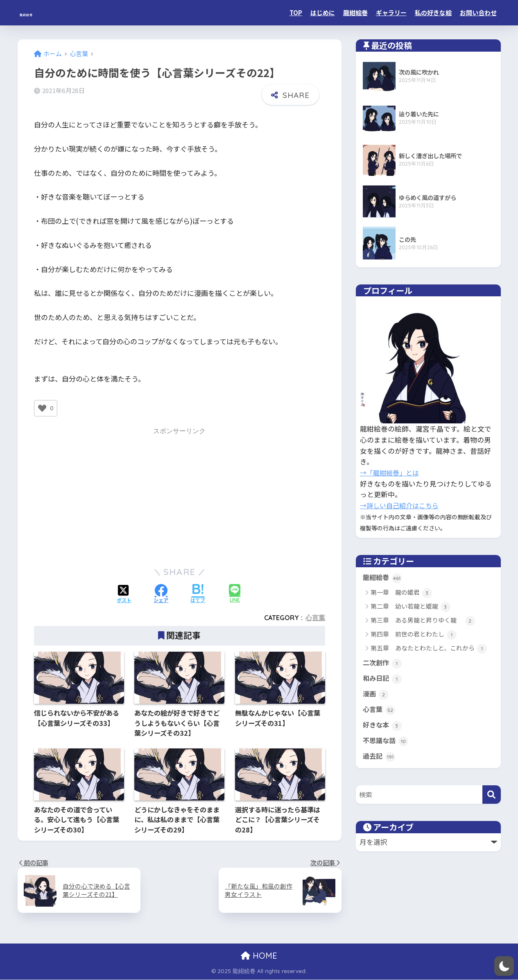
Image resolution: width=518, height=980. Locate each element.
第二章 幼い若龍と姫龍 (411, 607)
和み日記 (383, 679)
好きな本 (383, 725)
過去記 (380, 757)
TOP (296, 13)
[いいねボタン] (42, 408)
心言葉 (315, 618)
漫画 (376, 694)
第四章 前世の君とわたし (414, 635)
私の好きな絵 (433, 13)
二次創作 (383, 663)
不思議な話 (387, 741)
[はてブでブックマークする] (198, 594)
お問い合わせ (478, 13)
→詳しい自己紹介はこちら (402, 505)
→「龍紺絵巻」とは (391, 473)
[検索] (492, 795)
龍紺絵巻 (39, 13)
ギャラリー (391, 13)
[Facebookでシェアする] (161, 594)
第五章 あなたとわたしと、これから (429, 649)
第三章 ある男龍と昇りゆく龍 (423, 621)
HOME (259, 956)
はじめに (323, 13)
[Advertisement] (179, 496)
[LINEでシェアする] (235, 593)
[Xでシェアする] (124, 594)
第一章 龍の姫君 (401, 593)
